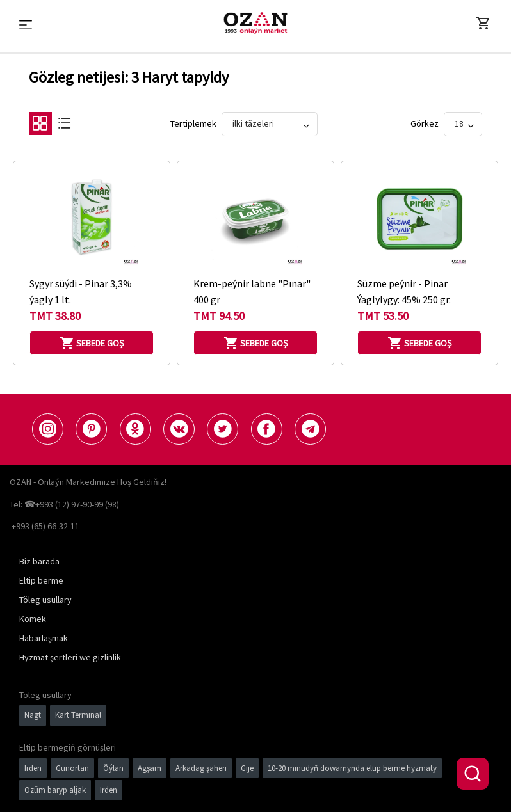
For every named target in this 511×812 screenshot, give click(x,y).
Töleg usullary (45, 600)
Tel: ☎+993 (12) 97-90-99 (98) (64, 504)
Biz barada (39, 561)
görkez (425, 123)
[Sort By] (270, 124)
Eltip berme (41, 580)
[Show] (463, 124)
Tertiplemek (193, 123)
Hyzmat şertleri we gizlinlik (70, 657)
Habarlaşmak (44, 638)
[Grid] (40, 127)
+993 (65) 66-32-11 (45, 526)
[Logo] (255, 23)
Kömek (33, 619)
